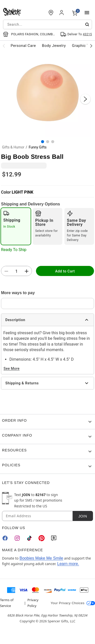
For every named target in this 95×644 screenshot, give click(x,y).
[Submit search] (87, 24)
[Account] (62, 13)
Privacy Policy (33, 603)
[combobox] (48, 24)
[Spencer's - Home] (12, 13)
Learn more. (68, 564)
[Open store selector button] (30, 34)
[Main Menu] (87, 13)
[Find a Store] (51, 13)
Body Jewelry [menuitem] (54, 46)
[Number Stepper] (16, 271)
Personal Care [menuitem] (23, 46)
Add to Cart (65, 271)
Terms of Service (7, 603)
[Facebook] (5, 538)
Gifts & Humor (13, 147)
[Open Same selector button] (76, 34)
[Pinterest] (42, 538)
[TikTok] (29, 538)
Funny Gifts (37, 147)
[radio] (16, 226)
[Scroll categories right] (91, 46)
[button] (48, 94)
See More (12, 369)
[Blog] (54, 538)
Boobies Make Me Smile (41, 558)
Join (83, 516)
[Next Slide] (85, 99)
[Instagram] (17, 538)
